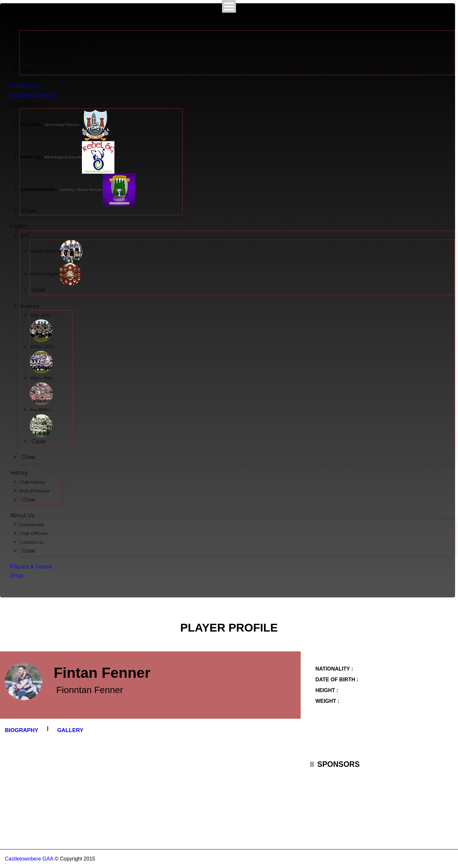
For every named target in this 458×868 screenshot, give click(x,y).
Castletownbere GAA (29, 859)
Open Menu (229, 6)
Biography (22, 730)
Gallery (70, 730)
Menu (8, 17)
